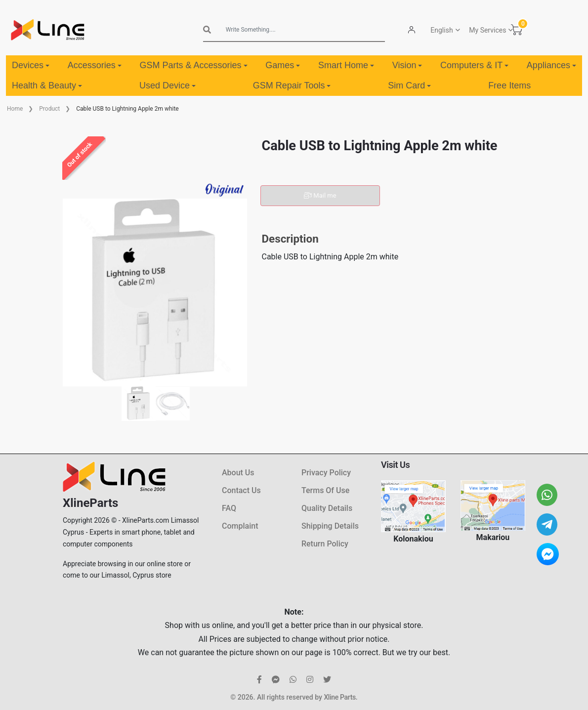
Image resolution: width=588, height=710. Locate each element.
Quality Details (327, 508)
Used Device (168, 85)
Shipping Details (330, 526)
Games (283, 65)
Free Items (509, 85)
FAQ (229, 508)
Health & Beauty (47, 85)
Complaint (240, 526)
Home (15, 109)
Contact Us (241, 490)
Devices (31, 65)
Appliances (551, 65)
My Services (487, 30)
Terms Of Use (325, 490)
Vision (407, 65)
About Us (238, 473)
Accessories (95, 65)
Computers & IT (474, 65)
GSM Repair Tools (292, 85)
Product (49, 109)
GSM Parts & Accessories (193, 65)
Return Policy (325, 544)
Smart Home (346, 65)
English (441, 30)
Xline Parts (339, 697)
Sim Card (409, 85)
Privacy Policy (326, 473)
